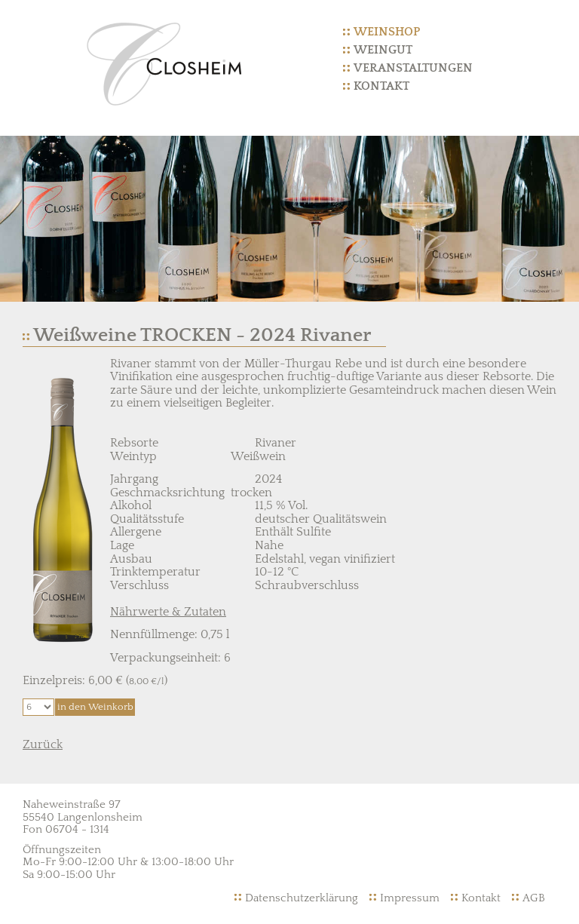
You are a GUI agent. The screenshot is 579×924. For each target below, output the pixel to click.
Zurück (43, 744)
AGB (534, 898)
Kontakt (381, 86)
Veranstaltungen (413, 68)
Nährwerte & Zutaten (168, 612)
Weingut (383, 50)
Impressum (410, 898)
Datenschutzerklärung (302, 898)
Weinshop (387, 32)
